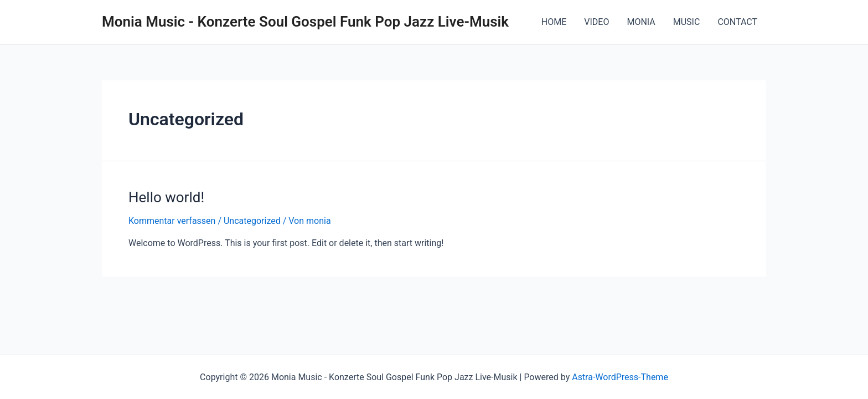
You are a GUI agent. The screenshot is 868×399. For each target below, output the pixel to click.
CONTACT (737, 22)
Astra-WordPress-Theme (620, 377)
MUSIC (687, 22)
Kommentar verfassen (172, 221)
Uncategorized (252, 221)
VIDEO (596, 22)
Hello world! (166, 197)
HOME (554, 22)
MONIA (641, 22)
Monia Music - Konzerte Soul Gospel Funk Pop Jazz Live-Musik (305, 22)
